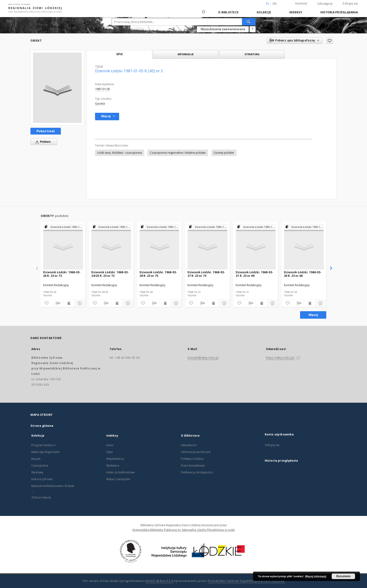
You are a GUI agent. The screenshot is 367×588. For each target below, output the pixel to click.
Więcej (313, 315)
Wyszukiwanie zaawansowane (223, 29)
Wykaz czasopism (118, 479)
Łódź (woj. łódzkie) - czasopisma (120, 153)
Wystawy (37, 472)
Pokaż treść (46, 131)
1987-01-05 (103, 89)
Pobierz (42, 142)
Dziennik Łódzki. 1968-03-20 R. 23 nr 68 (303, 274)
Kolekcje (264, 12)
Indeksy (296, 12)
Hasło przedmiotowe (121, 472)
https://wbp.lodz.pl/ (280, 358)
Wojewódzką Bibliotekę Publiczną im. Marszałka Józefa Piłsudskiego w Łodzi (183, 530)
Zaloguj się (350, 3)
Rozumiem (343, 576)
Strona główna (42, 426)
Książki (36, 459)
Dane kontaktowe (193, 466)
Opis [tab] (119, 54)
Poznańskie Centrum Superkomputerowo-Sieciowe (246, 581)
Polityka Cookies (192, 459)
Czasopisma (40, 466)
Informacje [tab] (186, 54)
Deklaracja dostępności (197, 472)
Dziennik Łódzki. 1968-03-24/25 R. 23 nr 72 (110, 274)
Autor (110, 445)
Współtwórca (115, 459)
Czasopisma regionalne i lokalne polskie (178, 153)
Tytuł (110, 452)
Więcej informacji (316, 576)
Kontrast (301, 3)
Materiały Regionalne (46, 452)
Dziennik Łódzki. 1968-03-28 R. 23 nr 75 (158, 274)
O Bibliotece (228, 12)
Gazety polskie (224, 153)
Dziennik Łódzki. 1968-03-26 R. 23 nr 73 (62, 274)
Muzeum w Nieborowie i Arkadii (53, 486)
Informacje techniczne (196, 452)
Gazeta (100, 104)
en (275, 4)
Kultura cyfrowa (42, 479)
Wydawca (113, 466)
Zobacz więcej (41, 497)
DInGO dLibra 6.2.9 (159, 581)
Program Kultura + (44, 445)
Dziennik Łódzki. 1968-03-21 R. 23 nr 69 (254, 274)
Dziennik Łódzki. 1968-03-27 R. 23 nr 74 (206, 274)
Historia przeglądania (339, 12)
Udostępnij (325, 4)
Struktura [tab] (252, 54)
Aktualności (189, 445)
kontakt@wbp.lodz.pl (203, 358)
